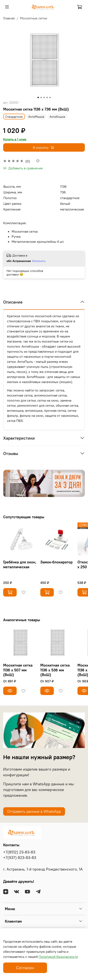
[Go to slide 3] (44, 97)
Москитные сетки (34, 18)
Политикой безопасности (58, 957)
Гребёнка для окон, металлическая (20, 564)
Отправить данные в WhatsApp (34, 811)
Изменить (39, 261)
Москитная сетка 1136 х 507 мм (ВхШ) (18, 670)
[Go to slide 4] (47, 97)
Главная (9, 18)
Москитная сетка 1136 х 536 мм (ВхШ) (55, 670)
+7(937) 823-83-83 (20, 858)
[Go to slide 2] (41, 97)
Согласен (25, 968)
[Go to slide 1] (38, 97)
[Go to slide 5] (50, 97)
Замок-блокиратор (56, 562)
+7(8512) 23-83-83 (19, 852)
